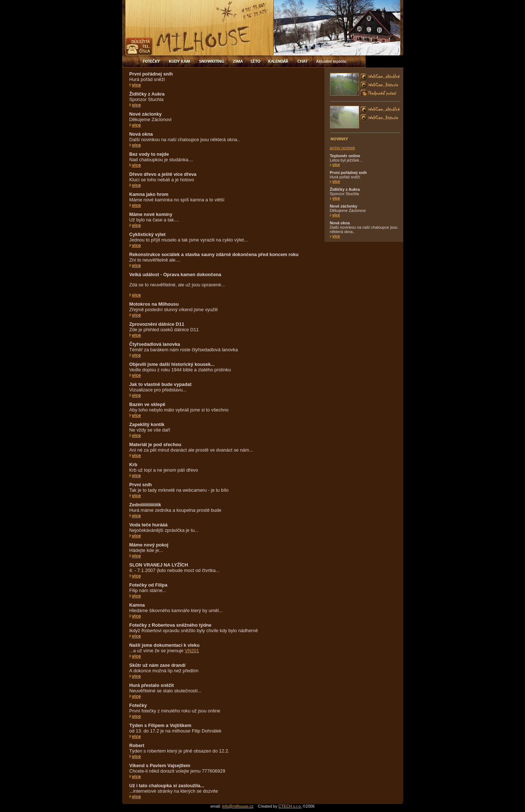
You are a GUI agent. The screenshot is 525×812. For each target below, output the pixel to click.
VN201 (192, 651)
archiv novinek (343, 148)
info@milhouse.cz (238, 806)
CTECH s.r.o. (290, 806)
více (137, 85)
